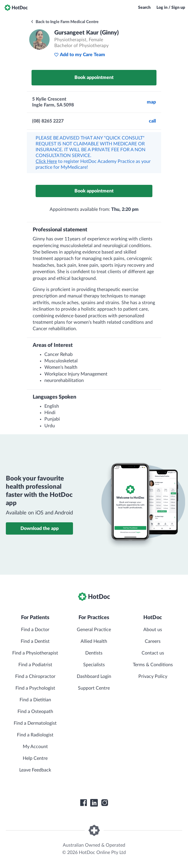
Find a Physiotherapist (35, 653)
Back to (65, 22)
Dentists (94, 653)
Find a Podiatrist (35, 665)
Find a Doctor (35, 630)
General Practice (94, 630)
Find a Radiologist (35, 735)
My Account (35, 747)
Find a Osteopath (35, 712)
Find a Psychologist (35, 688)
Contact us (153, 653)
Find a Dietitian (35, 700)
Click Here (46, 161)
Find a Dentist (35, 641)
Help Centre (35, 758)
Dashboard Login (94, 676)
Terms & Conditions (153, 665)
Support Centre (94, 688)
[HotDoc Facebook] (83, 803)
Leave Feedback (35, 770)
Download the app (40, 528)
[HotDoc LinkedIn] (94, 803)
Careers (153, 641)
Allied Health (94, 641)
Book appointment (94, 77)
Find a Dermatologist (35, 723)
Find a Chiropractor (35, 676)
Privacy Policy (153, 676)
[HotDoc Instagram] (105, 803)
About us (153, 630)
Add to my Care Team (80, 55)
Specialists (94, 665)
